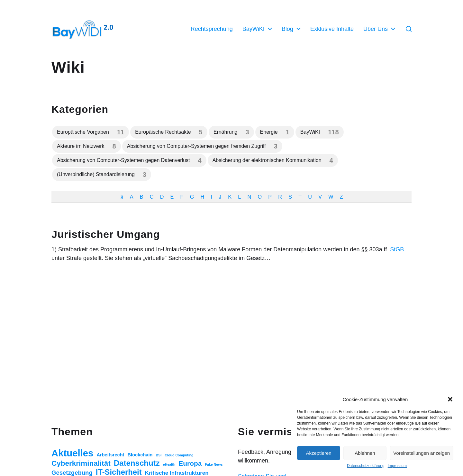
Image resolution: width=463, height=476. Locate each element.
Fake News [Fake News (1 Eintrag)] (214, 464)
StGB (397, 249)
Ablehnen (365, 453)
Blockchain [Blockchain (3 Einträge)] (140, 455)
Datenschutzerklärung (366, 466)
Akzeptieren (318, 453)
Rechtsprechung (212, 29)
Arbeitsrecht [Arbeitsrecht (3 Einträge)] (110, 455)
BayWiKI (254, 29)
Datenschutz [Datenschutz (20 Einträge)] (137, 463)
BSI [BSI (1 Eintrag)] (159, 455)
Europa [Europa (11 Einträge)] (190, 463)
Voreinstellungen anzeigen (422, 453)
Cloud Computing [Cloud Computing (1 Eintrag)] (179, 455)
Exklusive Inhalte (332, 29)
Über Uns (376, 29)
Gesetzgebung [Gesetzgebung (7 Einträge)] (72, 473)
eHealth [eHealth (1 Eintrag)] (169, 464)
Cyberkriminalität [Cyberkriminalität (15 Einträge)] (81, 463)
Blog (287, 29)
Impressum (397, 466)
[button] (450, 399)
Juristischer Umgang (106, 234)
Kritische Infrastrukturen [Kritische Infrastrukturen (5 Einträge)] (177, 473)
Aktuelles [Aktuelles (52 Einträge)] (72, 453)
